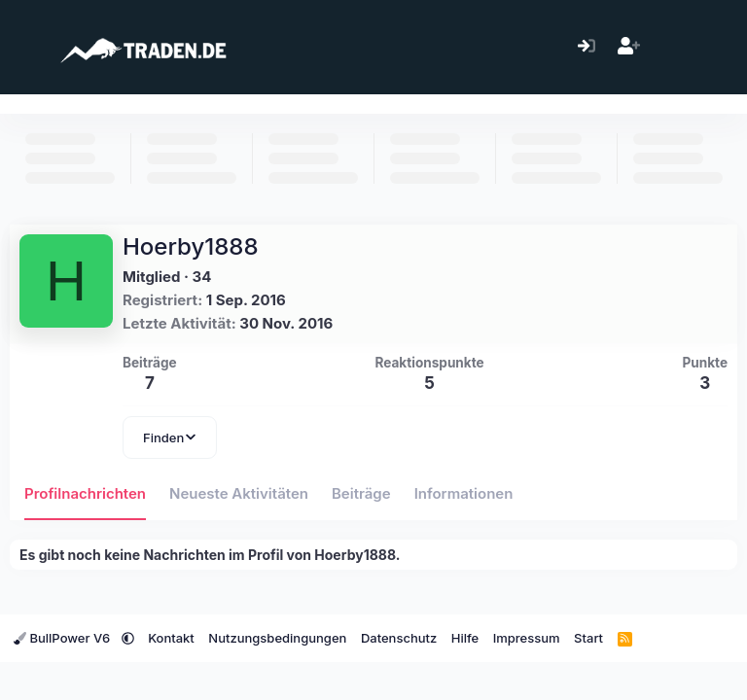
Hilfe (465, 638)
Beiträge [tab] (361, 493)
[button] (128, 638)
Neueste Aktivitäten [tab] (239, 493)
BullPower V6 (64, 638)
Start (588, 638)
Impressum (527, 638)
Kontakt (171, 638)
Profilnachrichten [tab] (85, 493)
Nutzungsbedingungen (277, 638)
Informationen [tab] (464, 493)
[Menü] (27, 47)
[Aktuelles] (671, 47)
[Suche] (712, 47)
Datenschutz (399, 638)
